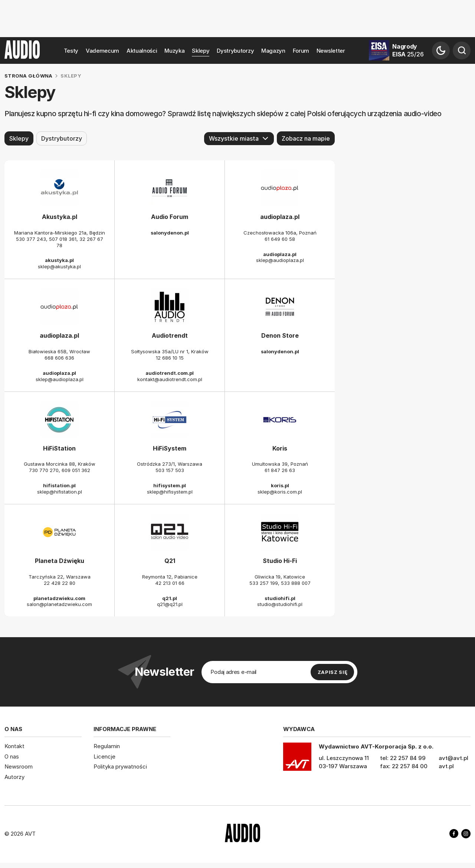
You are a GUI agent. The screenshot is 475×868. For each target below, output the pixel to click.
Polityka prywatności (120, 767)
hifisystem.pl (170, 485)
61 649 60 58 (280, 239)
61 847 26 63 (280, 470)
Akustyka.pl (60, 217)
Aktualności (142, 51)
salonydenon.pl (170, 233)
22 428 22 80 (60, 583)
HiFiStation (59, 448)
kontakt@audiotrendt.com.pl (170, 379)
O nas (12, 756)
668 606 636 (59, 358)
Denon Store (280, 335)
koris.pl (280, 485)
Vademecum (102, 51)
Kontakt (14, 746)
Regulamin (107, 746)
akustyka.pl (59, 260)
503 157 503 (170, 470)
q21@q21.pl (170, 604)
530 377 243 (31, 239)
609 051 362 (76, 470)
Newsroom (19, 767)
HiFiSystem (170, 448)
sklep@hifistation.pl (60, 492)
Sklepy (201, 51)
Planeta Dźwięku (60, 561)
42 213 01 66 (170, 583)
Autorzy (14, 777)
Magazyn (273, 51)
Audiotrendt (170, 335)
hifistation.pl (59, 485)
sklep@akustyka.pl (59, 266)
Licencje (104, 756)
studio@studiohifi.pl (280, 604)
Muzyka (174, 51)
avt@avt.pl (453, 758)
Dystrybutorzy (235, 51)
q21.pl (170, 598)
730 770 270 (44, 470)
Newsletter (331, 51)
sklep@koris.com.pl (280, 492)
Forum (301, 51)
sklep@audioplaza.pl (280, 260)
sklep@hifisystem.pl (170, 492)
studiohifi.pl (280, 598)
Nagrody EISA (408, 50)
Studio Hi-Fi (280, 561)
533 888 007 (296, 583)
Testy (71, 51)
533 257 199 (264, 583)
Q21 (170, 561)
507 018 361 (63, 239)
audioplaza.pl (280, 217)
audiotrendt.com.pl (170, 373)
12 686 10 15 (170, 358)
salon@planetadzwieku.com (59, 604)
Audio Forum (170, 217)
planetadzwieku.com (59, 598)
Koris (280, 448)
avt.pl (446, 766)
